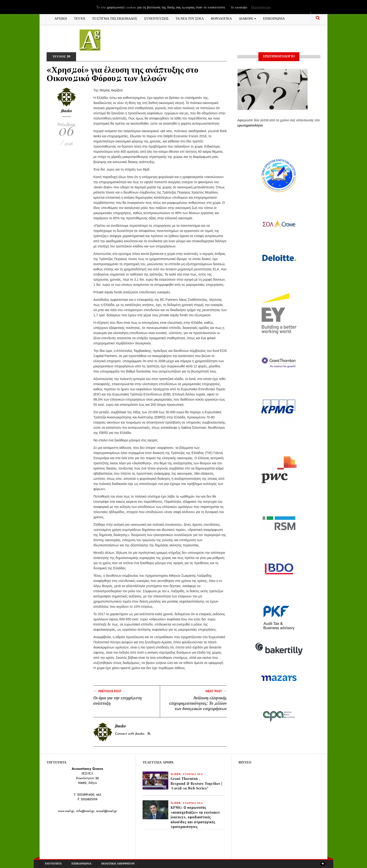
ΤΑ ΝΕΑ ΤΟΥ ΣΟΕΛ (190, 18)
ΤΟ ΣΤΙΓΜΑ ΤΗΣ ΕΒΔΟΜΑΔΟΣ (115, 18)
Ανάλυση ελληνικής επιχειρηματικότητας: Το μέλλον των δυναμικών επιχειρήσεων (198, 703)
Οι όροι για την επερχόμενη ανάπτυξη (117, 700)
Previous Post (107, 691)
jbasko (67, 111)
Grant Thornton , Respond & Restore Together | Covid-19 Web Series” (196, 784)
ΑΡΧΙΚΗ (61, 18)
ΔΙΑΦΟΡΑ (248, 18)
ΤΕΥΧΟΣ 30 (62, 57)
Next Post (216, 691)
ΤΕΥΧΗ (79, 18)
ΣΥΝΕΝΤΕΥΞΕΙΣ (156, 18)
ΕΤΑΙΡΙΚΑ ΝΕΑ (193, 774)
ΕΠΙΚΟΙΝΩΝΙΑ (274, 18)
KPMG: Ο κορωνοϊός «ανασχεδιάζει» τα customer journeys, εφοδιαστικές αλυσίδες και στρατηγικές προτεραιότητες (195, 818)
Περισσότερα (261, 8)
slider (176, 774)
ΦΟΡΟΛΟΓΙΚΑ (221, 18)
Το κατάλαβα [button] (239, 8)
